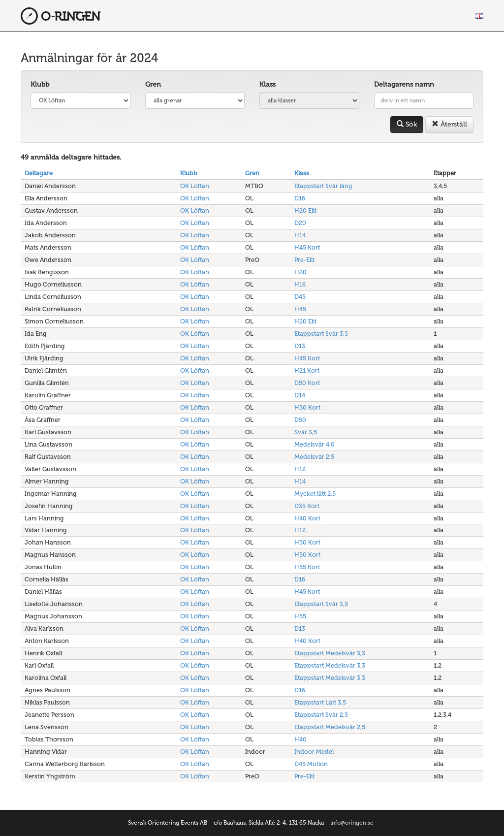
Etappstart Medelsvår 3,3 (330, 653)
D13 (300, 346)
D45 (300, 297)
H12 (300, 469)
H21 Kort (307, 370)
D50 (300, 420)
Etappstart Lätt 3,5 (320, 702)
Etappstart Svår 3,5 (321, 334)
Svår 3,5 (306, 432)
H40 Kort (307, 518)
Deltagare (39, 173)
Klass (268, 84)
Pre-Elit (304, 260)
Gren (153, 84)
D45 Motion (311, 764)
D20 (300, 223)
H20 (300, 272)
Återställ (449, 124)
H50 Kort (307, 407)
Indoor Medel (314, 752)
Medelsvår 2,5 (314, 457)
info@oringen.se (352, 823)
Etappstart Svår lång (323, 186)
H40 (300, 739)
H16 (300, 284)
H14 (300, 235)
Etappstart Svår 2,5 (321, 715)
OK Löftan (195, 186)
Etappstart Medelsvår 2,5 (330, 727)
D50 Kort (307, 383)
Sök (407, 124)
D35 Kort (307, 506)
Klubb (40, 84)
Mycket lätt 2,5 (315, 494)
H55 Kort (307, 567)
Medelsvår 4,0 (315, 444)
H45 (300, 309)
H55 (300, 616)
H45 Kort (307, 247)
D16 (300, 198)
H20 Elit (305, 210)
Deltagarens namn (404, 84)
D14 (300, 395)
